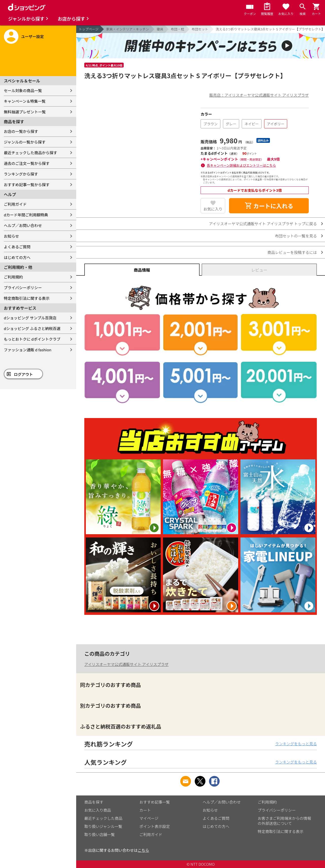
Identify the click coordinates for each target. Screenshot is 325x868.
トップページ (89, 29)
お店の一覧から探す (21, 131)
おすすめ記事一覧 (155, 802)
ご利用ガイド (15, 204)
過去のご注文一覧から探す (27, 163)
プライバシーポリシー (23, 288)
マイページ (149, 818)
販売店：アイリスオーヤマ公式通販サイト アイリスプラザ (259, 95)
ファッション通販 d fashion (28, 350)
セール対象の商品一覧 (23, 90)
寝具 (160, 29)
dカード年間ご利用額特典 (26, 215)
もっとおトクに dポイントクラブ (32, 339)
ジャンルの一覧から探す (25, 142)
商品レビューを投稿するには (292, 252)
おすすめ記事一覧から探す (27, 185)
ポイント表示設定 (155, 826)
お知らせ (11, 236)
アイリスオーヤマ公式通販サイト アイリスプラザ (126, 664)
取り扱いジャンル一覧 (103, 826)
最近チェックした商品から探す (30, 153)
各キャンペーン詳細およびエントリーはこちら (241, 165)
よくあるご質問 (17, 247)
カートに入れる (269, 206)
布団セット (200, 29)
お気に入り (213, 209)
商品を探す (94, 802)
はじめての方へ (17, 257)
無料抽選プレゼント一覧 (25, 112)
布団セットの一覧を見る (296, 236)
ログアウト (23, 374)
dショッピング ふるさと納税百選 (32, 328)
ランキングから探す (21, 174)
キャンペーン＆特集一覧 (25, 101)
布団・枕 (177, 29)
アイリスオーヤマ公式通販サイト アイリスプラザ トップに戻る (263, 224)
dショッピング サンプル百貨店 (30, 318)
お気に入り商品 (98, 810)
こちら (143, 850)
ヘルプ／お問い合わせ (23, 225)
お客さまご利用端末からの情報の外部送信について (284, 821)
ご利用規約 (13, 277)
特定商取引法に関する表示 (27, 298)
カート (145, 810)
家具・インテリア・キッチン (128, 29)
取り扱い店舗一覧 (100, 834)
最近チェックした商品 (103, 818)
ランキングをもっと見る (296, 744)
